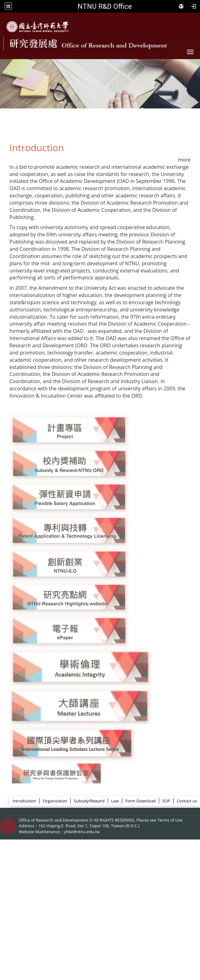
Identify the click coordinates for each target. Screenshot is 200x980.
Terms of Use (170, 820)
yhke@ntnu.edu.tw (82, 832)
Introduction (24, 801)
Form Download (141, 801)
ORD (100, 790)
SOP (166, 801)
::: (7, 789)
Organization (55, 801)
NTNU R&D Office (105, 6)
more (184, 160)
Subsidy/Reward (89, 801)
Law (115, 801)
